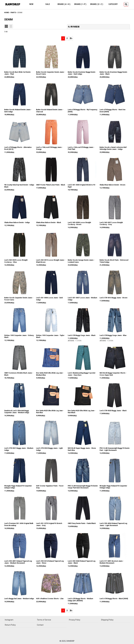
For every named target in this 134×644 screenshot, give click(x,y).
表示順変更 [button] (74, 27)
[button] (126, 4)
